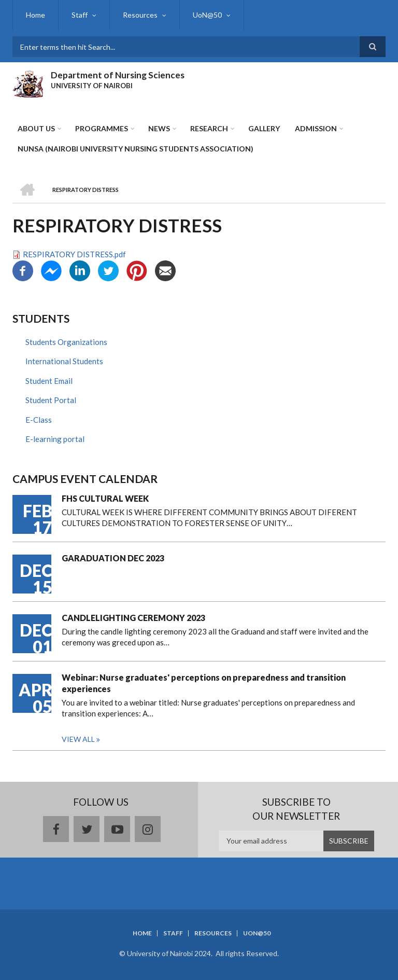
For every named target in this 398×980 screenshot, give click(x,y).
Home (35, 15)
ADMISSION (316, 128)
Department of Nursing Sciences (118, 75)
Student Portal (51, 400)
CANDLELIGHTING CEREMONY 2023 (133, 618)
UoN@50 (207, 15)
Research (209, 128)
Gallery (264, 128)
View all (78, 739)
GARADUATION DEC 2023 (113, 558)
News (159, 128)
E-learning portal (55, 439)
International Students (64, 361)
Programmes (102, 128)
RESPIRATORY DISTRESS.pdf (74, 254)
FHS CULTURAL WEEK (105, 498)
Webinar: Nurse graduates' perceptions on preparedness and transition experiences (204, 683)
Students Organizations (66, 342)
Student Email (49, 381)
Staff (80, 15)
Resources (140, 15)
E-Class (39, 420)
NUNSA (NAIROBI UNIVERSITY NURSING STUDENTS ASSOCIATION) (136, 149)
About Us (36, 128)
